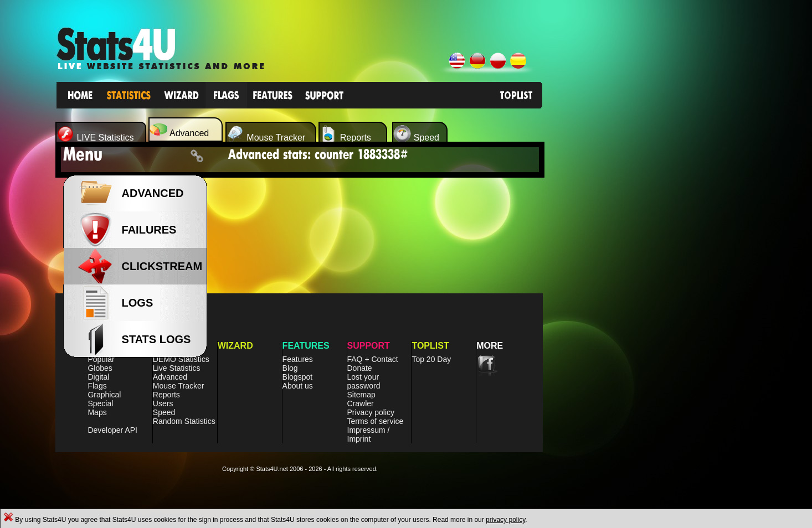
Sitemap (361, 395)
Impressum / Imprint (369, 434)
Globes (100, 368)
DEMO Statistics (181, 359)
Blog (290, 368)
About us (298, 386)
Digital (98, 377)
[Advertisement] (635, 310)
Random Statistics (184, 421)
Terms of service (376, 421)
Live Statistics (177, 368)
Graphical (104, 395)
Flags (97, 386)
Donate (360, 368)
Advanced (170, 377)
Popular (101, 359)
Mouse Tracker (179, 386)
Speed (164, 412)
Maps (97, 412)
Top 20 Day (431, 359)
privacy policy (505, 520)
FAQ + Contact (373, 359)
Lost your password (364, 381)
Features (298, 359)
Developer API (112, 430)
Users (163, 403)
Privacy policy (371, 412)
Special (100, 403)
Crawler (361, 403)
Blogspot (297, 377)
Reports (166, 395)
